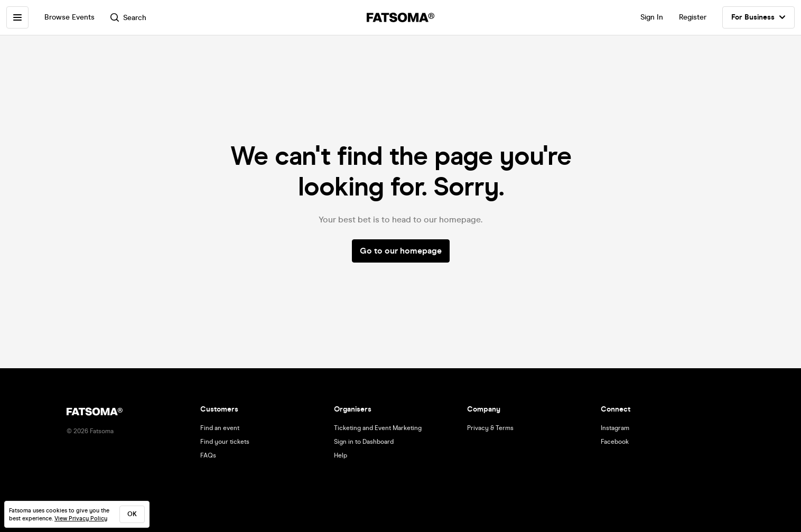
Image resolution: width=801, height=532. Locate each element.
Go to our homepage (401, 251)
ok (132, 514)
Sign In (652, 17)
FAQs (208, 455)
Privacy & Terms (490, 428)
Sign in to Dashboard (364, 442)
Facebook (615, 442)
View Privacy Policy (81, 519)
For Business (758, 17)
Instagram (615, 428)
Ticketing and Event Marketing (378, 428)
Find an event (220, 428)
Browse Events (69, 17)
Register (693, 17)
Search (128, 18)
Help (341, 455)
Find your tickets (225, 442)
